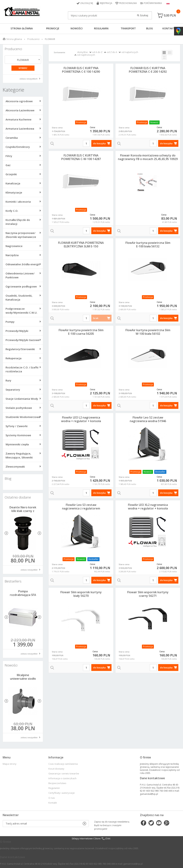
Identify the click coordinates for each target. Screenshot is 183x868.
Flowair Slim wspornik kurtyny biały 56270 (81, 594)
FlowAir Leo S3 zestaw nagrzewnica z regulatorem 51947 (81, 508)
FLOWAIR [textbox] (23, 60)
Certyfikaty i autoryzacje (62, 793)
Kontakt (169, 28)
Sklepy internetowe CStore (86, 838)
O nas (52, 798)
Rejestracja (106, 3)
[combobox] (23, 60)
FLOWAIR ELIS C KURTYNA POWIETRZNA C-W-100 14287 (81, 157)
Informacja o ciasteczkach (62, 778)
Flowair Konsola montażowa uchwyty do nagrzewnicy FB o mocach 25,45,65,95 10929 (148, 157)
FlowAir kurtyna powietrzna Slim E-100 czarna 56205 (81, 332)
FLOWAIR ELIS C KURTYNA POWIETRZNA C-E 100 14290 (81, 70)
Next (39, 533)
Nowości (77, 28)
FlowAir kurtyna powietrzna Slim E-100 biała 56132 (148, 245)
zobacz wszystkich (29, 79)
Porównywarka (153, 3)
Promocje (53, 28)
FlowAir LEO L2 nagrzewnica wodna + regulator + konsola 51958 (81, 421)
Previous (6, 533)
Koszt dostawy (56, 769)
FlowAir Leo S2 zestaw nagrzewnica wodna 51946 (148, 419)
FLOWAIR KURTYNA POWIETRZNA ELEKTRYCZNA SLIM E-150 (81, 245)
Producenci (33, 39)
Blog (149, 28)
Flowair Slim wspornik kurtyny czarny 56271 (148, 594)
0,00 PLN (170, 15)
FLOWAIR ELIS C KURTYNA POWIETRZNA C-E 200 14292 (148, 70)
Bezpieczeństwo (57, 783)
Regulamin (101, 28)
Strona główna (22, 28)
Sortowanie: (60, 52)
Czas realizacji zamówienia (63, 764)
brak (96, 318)
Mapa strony (10, 764)
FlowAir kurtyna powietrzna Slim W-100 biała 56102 (148, 332)
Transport (128, 28)
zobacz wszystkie (29, 570)
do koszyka (99, 143)
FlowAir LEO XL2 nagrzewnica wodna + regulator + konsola (148, 507)
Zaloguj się (87, 3)
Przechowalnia (128, 3)
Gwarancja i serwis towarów (64, 774)
